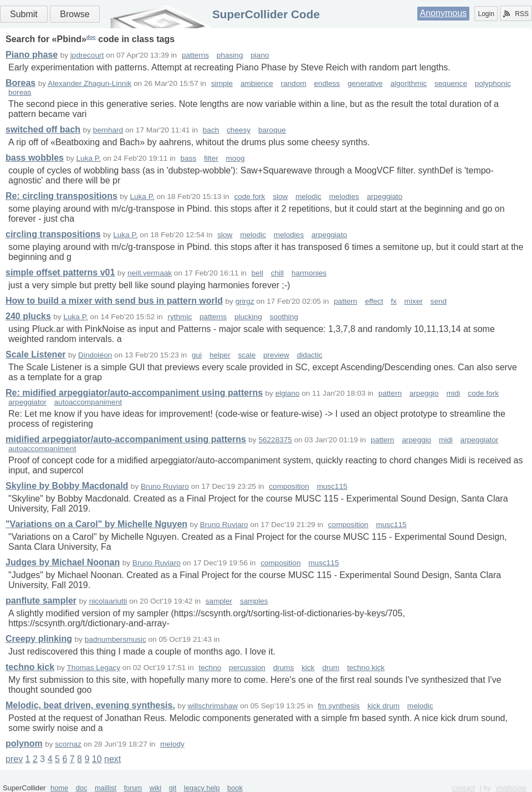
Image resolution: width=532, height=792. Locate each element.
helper (220, 355)
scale (247, 355)
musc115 (332, 486)
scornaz (68, 744)
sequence (451, 83)
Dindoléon (95, 355)
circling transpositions (53, 234)
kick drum (383, 706)
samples (254, 601)
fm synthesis (339, 706)
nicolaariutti (108, 601)
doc (91, 37)
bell (257, 273)
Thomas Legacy (93, 668)
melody (172, 744)
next (112, 759)
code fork (249, 196)
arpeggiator (27, 402)
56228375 (275, 440)
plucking (248, 317)
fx (394, 301)
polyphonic (493, 83)
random (294, 83)
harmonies (309, 273)
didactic (310, 355)
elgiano (288, 393)
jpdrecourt (87, 55)
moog (236, 158)
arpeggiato (385, 196)
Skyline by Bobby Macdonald (67, 486)
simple (222, 83)
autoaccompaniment (88, 402)
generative (365, 83)
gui (197, 355)
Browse (75, 14)
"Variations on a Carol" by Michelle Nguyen (96, 524)
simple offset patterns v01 (60, 272)
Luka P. (89, 158)
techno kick (30, 667)
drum (331, 668)
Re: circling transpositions (62, 196)
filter (211, 158)
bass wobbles (35, 158)
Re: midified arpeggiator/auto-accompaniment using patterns (134, 393)
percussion (247, 668)
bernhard (108, 130)
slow (280, 196)
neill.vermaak (150, 273)
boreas (20, 92)
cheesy (239, 130)
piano (260, 55)
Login (486, 14)
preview (276, 355)
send (439, 301)
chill (277, 273)
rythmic (180, 317)
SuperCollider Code (266, 14)
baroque (272, 130)
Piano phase (32, 55)
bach (211, 130)
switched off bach (43, 129)
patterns (195, 55)
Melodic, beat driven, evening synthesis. (90, 705)
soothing (284, 317)
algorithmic (408, 83)
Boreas (21, 83)
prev (14, 759)
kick (308, 668)
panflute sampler (41, 601)
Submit (24, 14)
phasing (230, 55)
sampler (219, 601)
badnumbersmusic (116, 639)
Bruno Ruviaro (165, 486)
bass (189, 158)
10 (97, 759)
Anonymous (444, 13)
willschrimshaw (213, 706)
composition (289, 486)
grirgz (245, 301)
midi (453, 393)
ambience (257, 83)
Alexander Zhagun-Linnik (89, 83)
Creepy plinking (39, 639)
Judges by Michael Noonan (63, 562)
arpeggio (424, 393)
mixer (414, 301)
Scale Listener (36, 354)
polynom (24, 744)
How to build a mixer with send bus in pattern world (114, 301)
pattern (345, 301)
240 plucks (28, 316)
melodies (344, 196)
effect (374, 301)
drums (284, 668)
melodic (308, 196)
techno (210, 668)
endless (327, 83)
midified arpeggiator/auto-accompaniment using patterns (126, 439)
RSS (516, 14)
